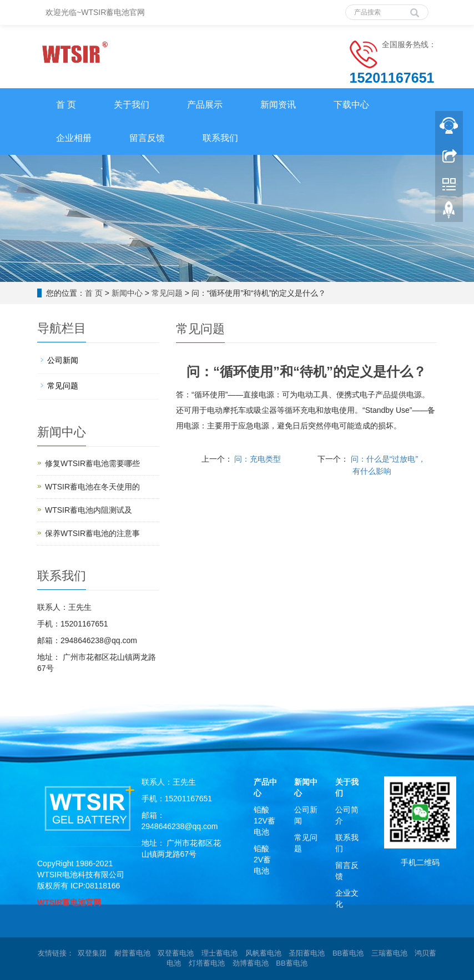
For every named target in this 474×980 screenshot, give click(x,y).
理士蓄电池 (220, 953)
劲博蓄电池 (251, 963)
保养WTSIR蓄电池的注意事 (92, 533)
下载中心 (351, 105)
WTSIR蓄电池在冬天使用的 (92, 487)
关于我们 (132, 105)
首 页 (66, 105)
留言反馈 (147, 138)
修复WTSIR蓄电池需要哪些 (92, 463)
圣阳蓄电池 (307, 953)
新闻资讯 (278, 105)
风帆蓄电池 (263, 953)
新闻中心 (127, 293)
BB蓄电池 (348, 953)
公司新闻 (63, 360)
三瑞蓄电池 (389, 953)
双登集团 (92, 953)
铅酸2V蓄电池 (262, 860)
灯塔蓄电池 (207, 963)
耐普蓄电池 (132, 953)
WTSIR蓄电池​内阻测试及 (89, 510)
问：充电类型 (257, 459)
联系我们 (220, 138)
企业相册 (74, 138)
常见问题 (167, 293)
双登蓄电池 (176, 953)
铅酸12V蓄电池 (264, 821)
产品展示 (205, 105)
